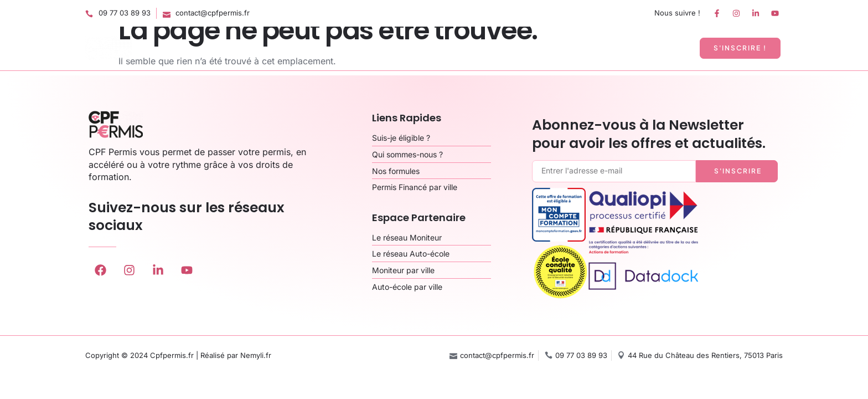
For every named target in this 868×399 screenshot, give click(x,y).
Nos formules (450, 48)
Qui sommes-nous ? (536, 48)
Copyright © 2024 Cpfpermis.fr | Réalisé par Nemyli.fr (178, 355)
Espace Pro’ (619, 48)
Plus (671, 48)
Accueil (388, 48)
